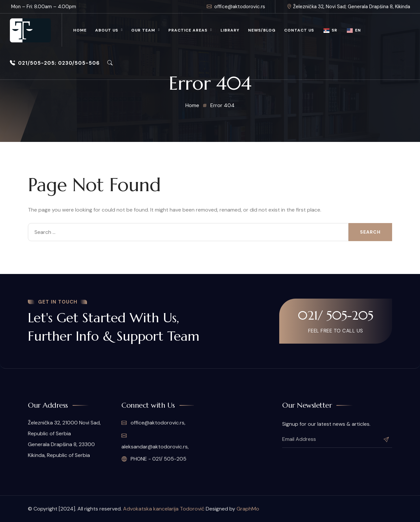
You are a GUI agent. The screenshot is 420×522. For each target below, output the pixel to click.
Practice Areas (188, 30)
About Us (107, 30)
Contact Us (299, 30)
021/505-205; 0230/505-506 (55, 63)
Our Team (143, 30)
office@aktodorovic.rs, (153, 423)
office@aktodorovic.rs (236, 7)
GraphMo (248, 509)
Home (80, 30)
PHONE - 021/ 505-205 (154, 459)
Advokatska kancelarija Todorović (164, 509)
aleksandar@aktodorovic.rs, (155, 441)
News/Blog (262, 30)
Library (230, 30)
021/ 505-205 (336, 315)
